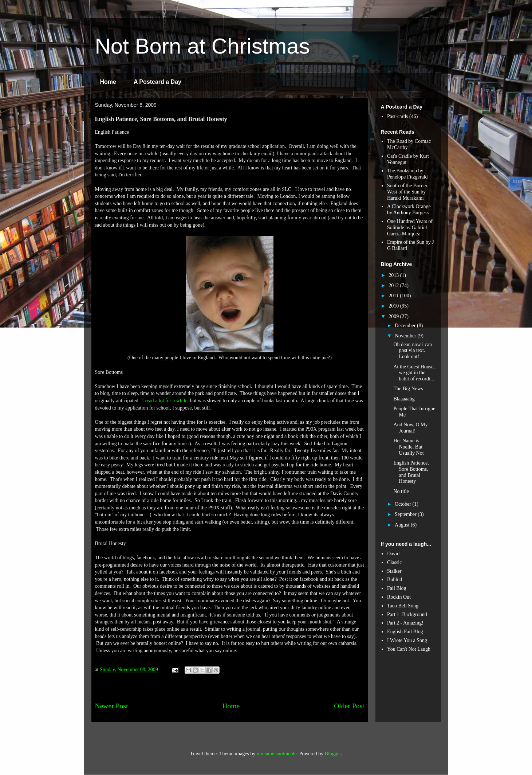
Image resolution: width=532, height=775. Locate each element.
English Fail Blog (405, 632)
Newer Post (112, 706)
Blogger (333, 754)
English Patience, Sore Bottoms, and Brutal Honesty (411, 472)
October (404, 504)
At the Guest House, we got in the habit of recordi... (414, 373)
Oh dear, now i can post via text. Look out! (413, 351)
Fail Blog (397, 588)
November (406, 336)
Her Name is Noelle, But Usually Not (408, 447)
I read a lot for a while (165, 401)
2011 (394, 296)
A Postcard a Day (157, 82)
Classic (394, 562)
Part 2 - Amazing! (405, 623)
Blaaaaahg (404, 399)
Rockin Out (399, 597)
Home (108, 82)
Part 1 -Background (407, 614)
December (406, 326)
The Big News (408, 389)
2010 (394, 306)
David (393, 554)
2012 (394, 285)
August (403, 525)
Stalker (394, 571)
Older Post (349, 706)
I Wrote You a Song (407, 640)
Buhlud (395, 580)
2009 (394, 316)
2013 (394, 275)
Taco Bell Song (403, 606)
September (406, 514)
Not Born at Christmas (202, 46)
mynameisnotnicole (277, 754)
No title (401, 491)
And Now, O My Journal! (410, 428)
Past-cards (398, 116)
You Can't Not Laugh (409, 649)
